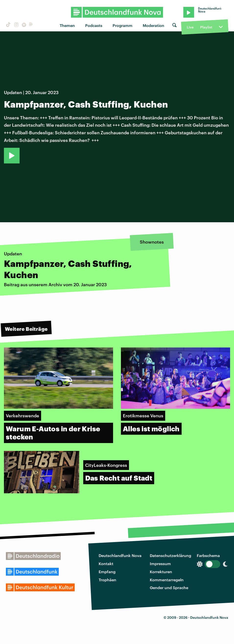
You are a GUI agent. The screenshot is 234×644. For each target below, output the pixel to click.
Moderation (153, 25)
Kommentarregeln (167, 580)
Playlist (206, 27)
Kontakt (106, 563)
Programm (123, 25)
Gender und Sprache (169, 588)
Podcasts (94, 25)
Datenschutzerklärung (170, 555)
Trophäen (107, 580)
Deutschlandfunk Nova (120, 555)
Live (190, 27)
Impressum (160, 563)
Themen (67, 25)
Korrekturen (161, 572)
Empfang (107, 572)
